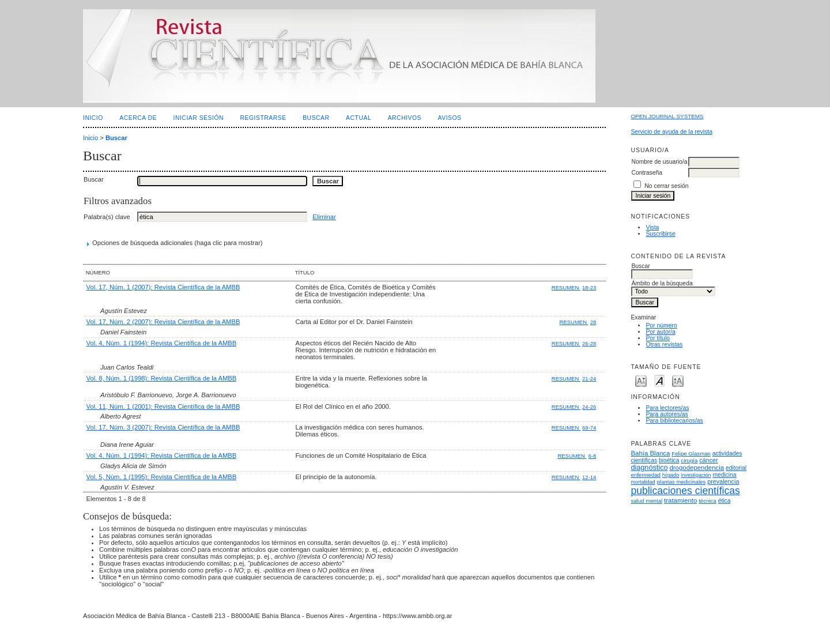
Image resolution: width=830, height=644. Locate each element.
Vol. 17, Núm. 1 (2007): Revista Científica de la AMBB (163, 287)
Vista (652, 227)
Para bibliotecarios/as (674, 421)
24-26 (589, 407)
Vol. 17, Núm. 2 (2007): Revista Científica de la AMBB (163, 322)
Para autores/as (667, 414)
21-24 (589, 379)
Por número (661, 325)
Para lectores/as (667, 408)
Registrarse (263, 118)
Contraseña (647, 173)
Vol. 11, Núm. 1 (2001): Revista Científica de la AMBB (163, 406)
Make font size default (659, 380)
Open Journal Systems (667, 116)
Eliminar (324, 217)
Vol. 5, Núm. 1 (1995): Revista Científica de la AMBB (162, 477)
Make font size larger (678, 380)
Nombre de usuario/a (659, 162)
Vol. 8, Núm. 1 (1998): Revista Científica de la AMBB (162, 378)
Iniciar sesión (199, 118)
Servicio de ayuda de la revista (671, 132)
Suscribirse (660, 234)
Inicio (93, 118)
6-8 (593, 456)
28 (593, 322)
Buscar (316, 118)
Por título (658, 338)
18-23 (589, 287)
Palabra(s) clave (107, 217)
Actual (359, 118)
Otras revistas (664, 344)
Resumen (566, 287)
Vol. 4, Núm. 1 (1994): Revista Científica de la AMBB (162, 343)
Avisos (450, 118)
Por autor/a (660, 332)
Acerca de (138, 118)
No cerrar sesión (666, 186)
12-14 (589, 477)
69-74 (589, 428)
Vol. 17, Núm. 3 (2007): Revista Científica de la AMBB (163, 427)
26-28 (589, 343)
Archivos (405, 118)
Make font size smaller (641, 380)
